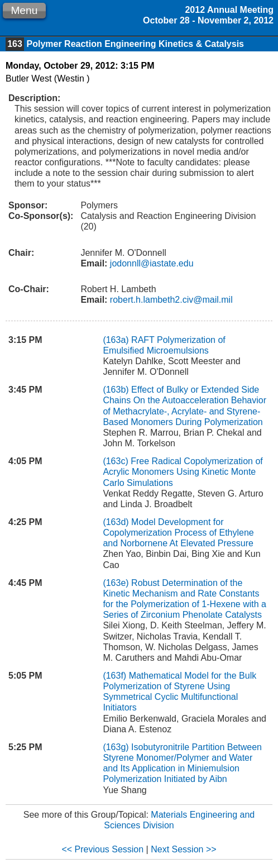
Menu (24, 10)
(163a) (117, 340)
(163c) (117, 461)
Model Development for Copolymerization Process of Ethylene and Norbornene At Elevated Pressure (178, 533)
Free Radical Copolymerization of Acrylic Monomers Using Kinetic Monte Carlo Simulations (183, 472)
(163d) (117, 522)
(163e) (117, 583)
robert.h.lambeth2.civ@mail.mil (170, 300)
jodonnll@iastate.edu (150, 263)
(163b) (117, 390)
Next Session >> (183, 849)
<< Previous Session (102, 849)
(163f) (116, 676)
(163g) (117, 747)
